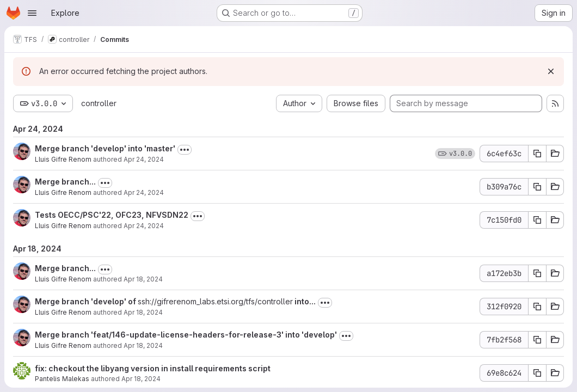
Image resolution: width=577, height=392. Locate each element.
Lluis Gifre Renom (63, 159)
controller (99, 103)
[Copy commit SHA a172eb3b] (537, 273)
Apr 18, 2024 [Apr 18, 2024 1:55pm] (141, 379)
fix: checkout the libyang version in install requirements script (153, 368)
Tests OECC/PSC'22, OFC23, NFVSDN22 (112, 215)
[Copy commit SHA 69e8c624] (537, 373)
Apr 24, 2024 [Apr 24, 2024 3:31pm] (144, 226)
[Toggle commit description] (185, 150)
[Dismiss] (551, 71)
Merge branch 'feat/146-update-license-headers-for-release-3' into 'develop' (186, 335)
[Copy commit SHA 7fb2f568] (537, 340)
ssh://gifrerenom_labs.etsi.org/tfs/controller (215, 301)
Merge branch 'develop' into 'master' (105, 148)
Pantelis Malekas (62, 379)
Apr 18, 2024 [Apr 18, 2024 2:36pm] (143, 279)
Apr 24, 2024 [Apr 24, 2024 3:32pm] (144, 192)
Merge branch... (65, 182)
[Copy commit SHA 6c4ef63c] (537, 154)
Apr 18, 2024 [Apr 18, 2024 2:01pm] (143, 345)
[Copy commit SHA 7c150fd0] (537, 220)
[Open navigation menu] (32, 13)
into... (304, 301)
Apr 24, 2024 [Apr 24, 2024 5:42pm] (144, 159)
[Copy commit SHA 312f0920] (537, 307)
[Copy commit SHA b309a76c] (537, 187)
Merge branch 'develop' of (86, 301)
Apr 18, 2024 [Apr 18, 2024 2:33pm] (143, 312)
